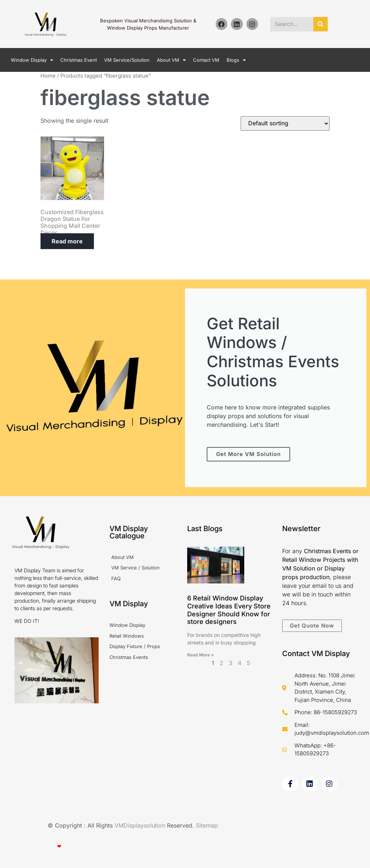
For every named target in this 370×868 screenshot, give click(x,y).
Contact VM (206, 60)
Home (48, 76)
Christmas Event (79, 60)
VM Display (129, 604)
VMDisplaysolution (141, 825)
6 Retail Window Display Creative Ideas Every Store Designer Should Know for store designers (229, 610)
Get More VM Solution (248, 454)
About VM (171, 60)
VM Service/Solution (127, 60)
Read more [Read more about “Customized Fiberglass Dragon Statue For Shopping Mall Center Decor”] (67, 241)
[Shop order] (285, 123)
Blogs (236, 60)
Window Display (32, 60)
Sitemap (207, 825)
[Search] (320, 24)
